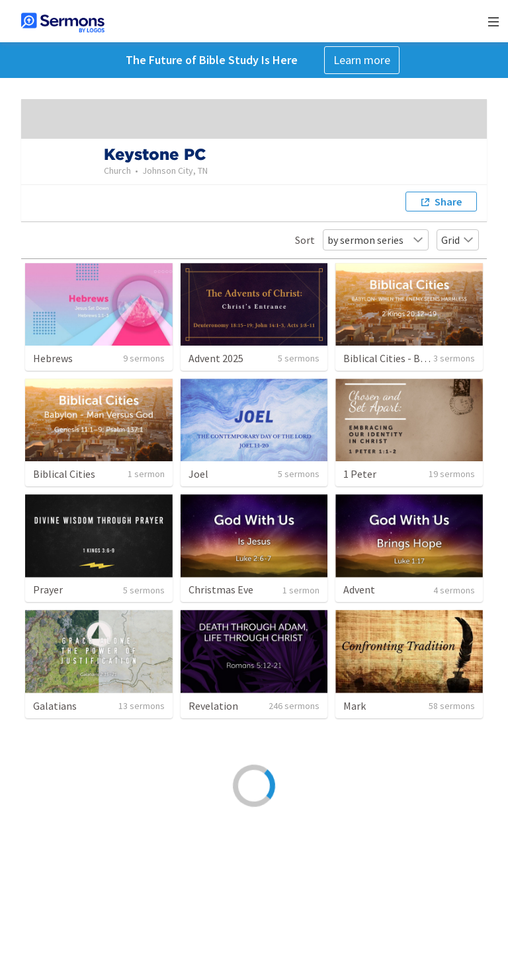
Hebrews (53, 358)
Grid (458, 240)
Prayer (48, 589)
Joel (198, 474)
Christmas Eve (221, 589)
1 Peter (360, 474)
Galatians (55, 706)
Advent (359, 589)
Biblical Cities (64, 474)
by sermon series (376, 240)
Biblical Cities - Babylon (397, 358)
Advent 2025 (216, 358)
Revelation (213, 706)
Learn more (362, 60)
